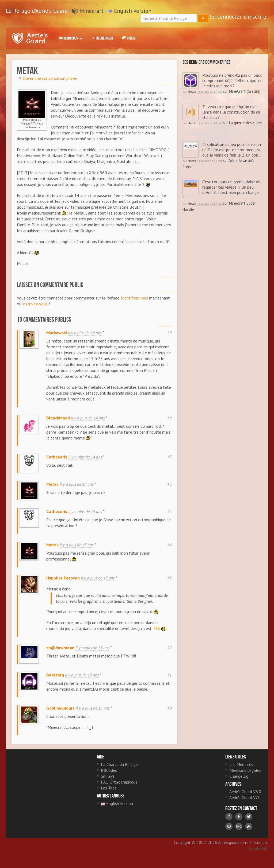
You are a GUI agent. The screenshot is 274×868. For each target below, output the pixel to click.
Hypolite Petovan (63, 582)
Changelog (239, 783)
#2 (169, 652)
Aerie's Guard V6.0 (245, 798)
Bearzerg (55, 681)
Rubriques (70, 38)
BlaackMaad (58, 418)
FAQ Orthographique (119, 788)
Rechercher (102, 38)
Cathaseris (57, 457)
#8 (169, 418)
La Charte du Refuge (119, 771)
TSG (157, 633)
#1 (169, 681)
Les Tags (109, 794)
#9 (169, 333)
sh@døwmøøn (60, 652)
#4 (169, 549)
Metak (52, 486)
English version (133, 11)
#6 (169, 486)
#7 (169, 457)
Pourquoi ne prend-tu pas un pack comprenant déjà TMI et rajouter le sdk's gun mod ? (233, 80)
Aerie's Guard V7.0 (245, 804)
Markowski (57, 333)
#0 (169, 714)
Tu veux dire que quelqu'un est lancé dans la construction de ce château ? (232, 112)
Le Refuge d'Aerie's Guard (30, 38)
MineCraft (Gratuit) (245, 91)
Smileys (108, 783)
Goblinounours (60, 714)
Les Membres (241, 771)
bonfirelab (258, 855)
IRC (239, 833)
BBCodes (109, 777)
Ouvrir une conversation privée (50, 78)
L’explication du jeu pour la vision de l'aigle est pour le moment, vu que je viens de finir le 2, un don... (232, 150)
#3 (169, 582)
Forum (128, 38)
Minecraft (88, 11)
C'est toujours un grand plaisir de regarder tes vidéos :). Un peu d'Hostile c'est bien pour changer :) (222, 190)
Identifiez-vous (134, 298)
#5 (169, 516)
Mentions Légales (245, 777)
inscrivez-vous (35, 304)
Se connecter (226, 17)
